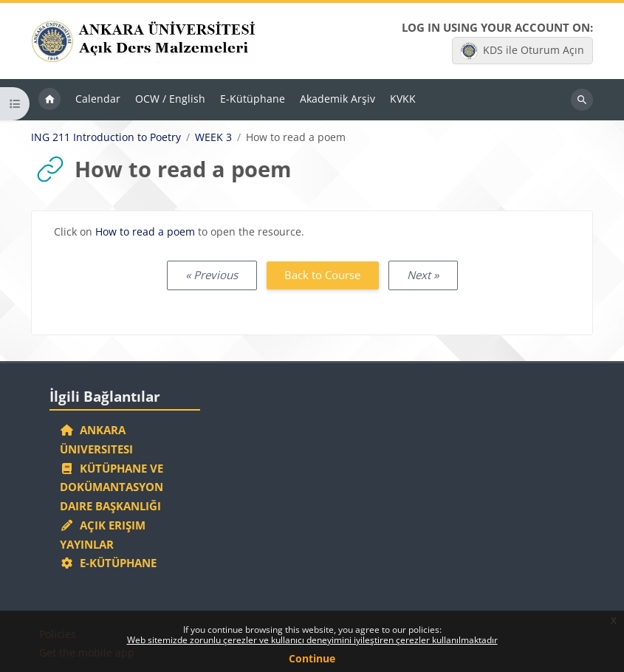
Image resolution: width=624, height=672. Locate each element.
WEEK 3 (213, 137)
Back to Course (322, 275)
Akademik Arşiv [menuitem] (337, 99)
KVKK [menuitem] (403, 99)
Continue (312, 658)
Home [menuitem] (49, 100)
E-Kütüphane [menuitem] (253, 99)
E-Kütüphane (108, 563)
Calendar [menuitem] (98, 99)
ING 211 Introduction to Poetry (106, 137)
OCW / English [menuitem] (170, 99)
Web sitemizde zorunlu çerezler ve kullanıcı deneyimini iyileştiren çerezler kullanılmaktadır (312, 640)
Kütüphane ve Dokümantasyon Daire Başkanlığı (112, 487)
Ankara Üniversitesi (96, 439)
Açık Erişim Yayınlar (103, 535)
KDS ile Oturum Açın (522, 51)
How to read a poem (145, 232)
